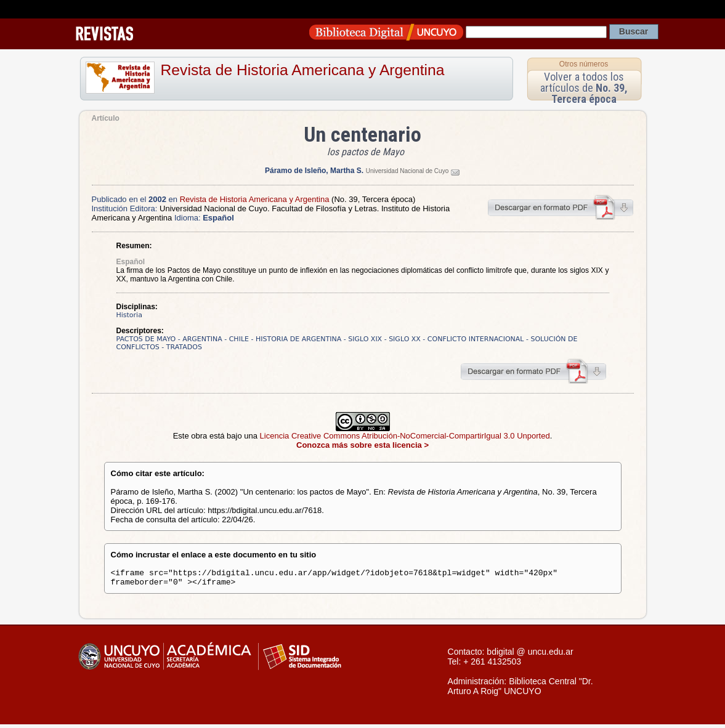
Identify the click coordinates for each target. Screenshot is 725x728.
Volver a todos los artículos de (584, 88)
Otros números (584, 64)
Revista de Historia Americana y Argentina (303, 70)
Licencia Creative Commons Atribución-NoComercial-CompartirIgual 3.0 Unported (405, 436)
